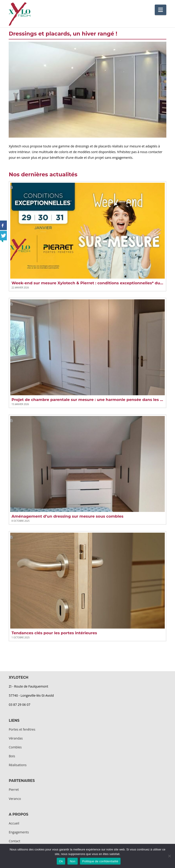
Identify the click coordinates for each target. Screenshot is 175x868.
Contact (14, 841)
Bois (12, 756)
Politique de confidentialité (100, 861)
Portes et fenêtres (22, 729)
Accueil (14, 823)
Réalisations (18, 765)
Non (73, 861)
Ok (61, 861)
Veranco (15, 799)
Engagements (19, 832)
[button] (161, 10)
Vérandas (16, 738)
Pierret (14, 790)
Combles (15, 747)
